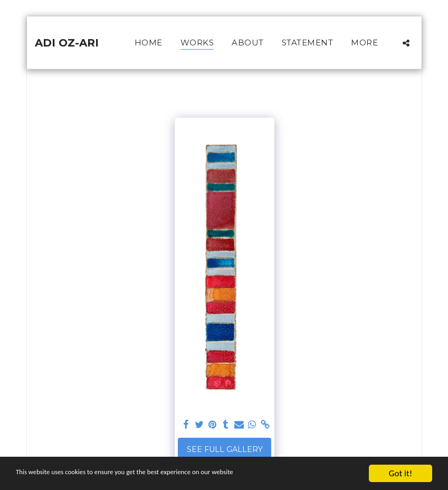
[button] (406, 43)
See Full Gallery (225, 449)
